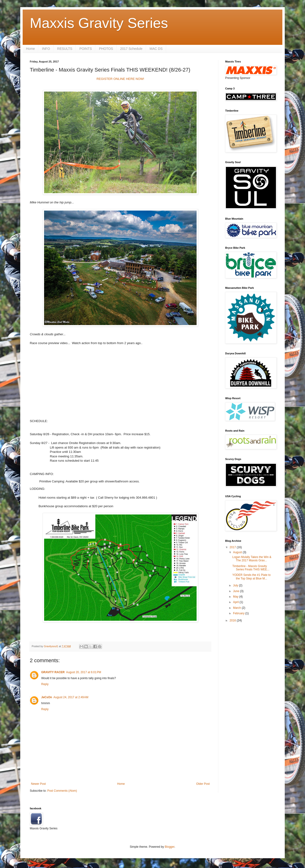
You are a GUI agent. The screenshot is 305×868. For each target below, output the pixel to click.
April (236, 602)
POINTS (86, 49)
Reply (45, 684)
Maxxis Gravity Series (99, 23)
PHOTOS (106, 49)
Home (30, 49)
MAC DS (156, 49)
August (238, 552)
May (236, 597)
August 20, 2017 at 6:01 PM (84, 672)
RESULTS (65, 49)
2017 (233, 547)
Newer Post (38, 784)
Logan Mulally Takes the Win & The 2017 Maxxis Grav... (252, 559)
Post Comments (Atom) (62, 791)
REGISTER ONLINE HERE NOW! (120, 79)
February (239, 613)
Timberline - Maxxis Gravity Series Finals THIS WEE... (251, 568)
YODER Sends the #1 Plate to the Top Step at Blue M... (252, 577)
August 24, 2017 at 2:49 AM (71, 697)
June (236, 591)
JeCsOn (47, 697)
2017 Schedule (131, 49)
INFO (46, 49)
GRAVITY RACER (53, 672)
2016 (233, 620)
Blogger (170, 847)
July (236, 585)
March (237, 608)
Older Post (203, 784)
